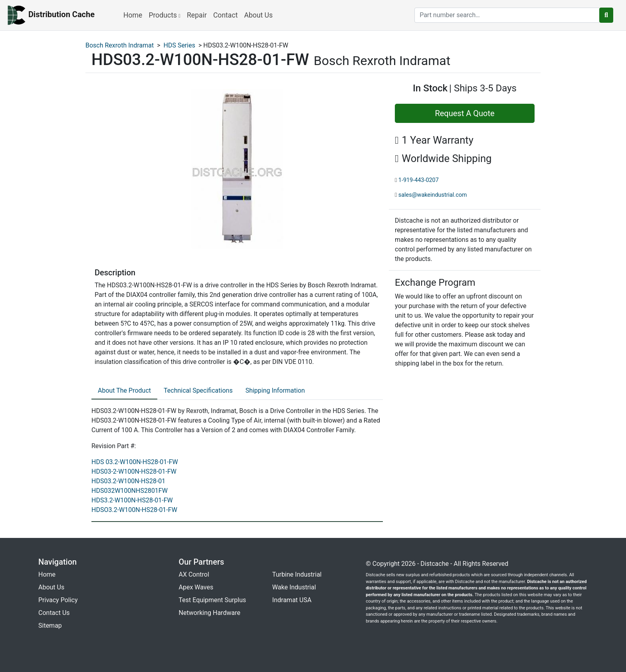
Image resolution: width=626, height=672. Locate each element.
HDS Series (179, 45)
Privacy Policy (58, 600)
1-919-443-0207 (419, 180)
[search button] (606, 15)
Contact (226, 15)
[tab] (124, 391)
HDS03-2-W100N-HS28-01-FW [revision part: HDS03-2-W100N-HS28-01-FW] (134, 471)
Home (133, 15)
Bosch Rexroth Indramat (120, 45)
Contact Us (54, 613)
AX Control (194, 574)
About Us (258, 15)
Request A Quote (465, 113)
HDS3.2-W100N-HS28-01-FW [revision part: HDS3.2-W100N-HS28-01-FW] (132, 500)
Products (164, 15)
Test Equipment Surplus (213, 600)
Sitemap (50, 626)
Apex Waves (196, 587)
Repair (197, 15)
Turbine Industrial (297, 574)
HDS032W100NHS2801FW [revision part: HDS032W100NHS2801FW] (130, 491)
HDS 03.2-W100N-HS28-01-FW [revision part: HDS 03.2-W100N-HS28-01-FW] (135, 462)
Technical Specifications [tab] (198, 390)
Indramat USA (292, 600)
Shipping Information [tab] (275, 390)
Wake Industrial (294, 587)
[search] (507, 15)
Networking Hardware (210, 613)
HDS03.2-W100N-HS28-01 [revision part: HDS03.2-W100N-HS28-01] (128, 481)
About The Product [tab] (124, 390)
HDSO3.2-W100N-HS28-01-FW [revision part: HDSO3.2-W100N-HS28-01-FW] (134, 510)
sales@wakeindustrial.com (433, 195)
